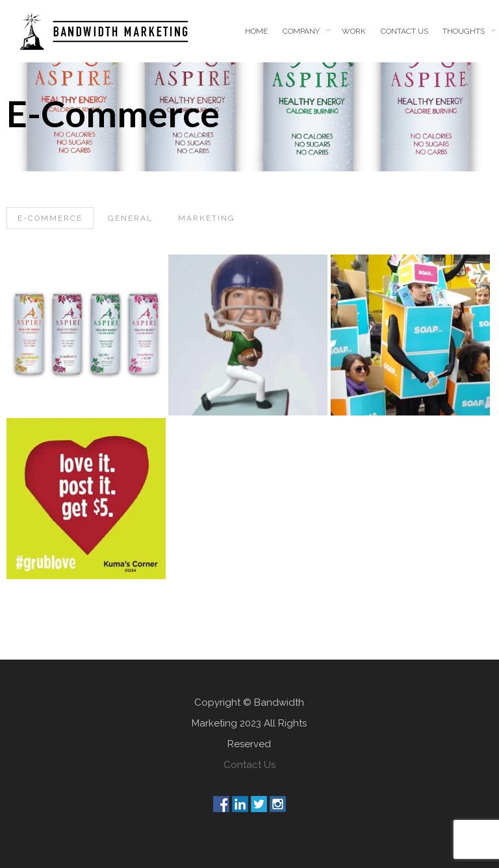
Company (301, 31)
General (130, 218)
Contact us (404, 31)
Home (256, 31)
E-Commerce (50, 218)
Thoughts (464, 31)
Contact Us (249, 765)
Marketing (207, 218)
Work (354, 31)
